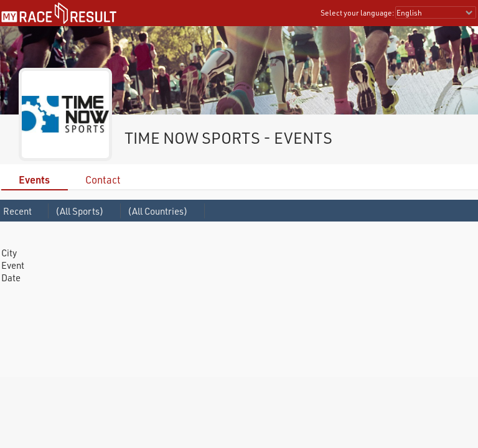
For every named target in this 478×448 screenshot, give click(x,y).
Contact (103, 180)
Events (34, 180)
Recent (17, 211)
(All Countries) (158, 211)
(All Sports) (80, 211)
